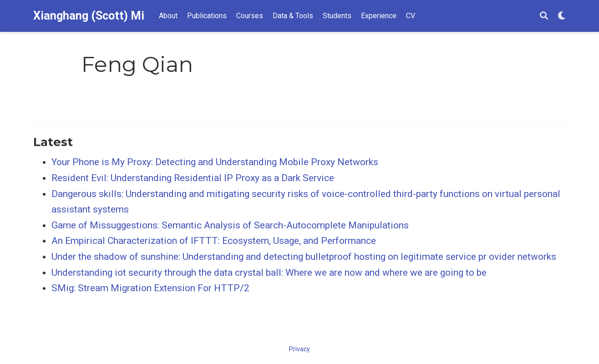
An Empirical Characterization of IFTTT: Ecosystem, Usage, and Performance (214, 241)
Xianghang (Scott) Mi (89, 16)
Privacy (299, 349)
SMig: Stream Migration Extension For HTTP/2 (150, 288)
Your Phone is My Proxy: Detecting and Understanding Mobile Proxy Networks (215, 162)
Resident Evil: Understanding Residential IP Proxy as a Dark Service (193, 178)
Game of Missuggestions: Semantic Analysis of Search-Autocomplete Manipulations (230, 225)
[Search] (544, 16)
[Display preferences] (562, 16)
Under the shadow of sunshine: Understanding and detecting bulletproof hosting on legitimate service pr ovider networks (304, 257)
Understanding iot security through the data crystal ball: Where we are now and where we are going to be (269, 273)
